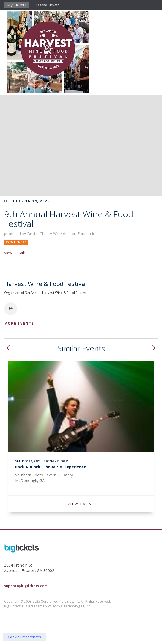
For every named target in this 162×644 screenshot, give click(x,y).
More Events (19, 323)
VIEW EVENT (81, 504)
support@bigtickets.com (26, 586)
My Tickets (17, 5)
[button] (8, 348)
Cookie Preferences (24, 637)
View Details (15, 253)
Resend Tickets (48, 5)
